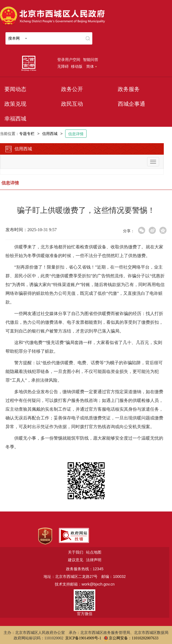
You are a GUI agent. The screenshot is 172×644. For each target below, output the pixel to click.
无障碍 (63, 66)
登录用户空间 (69, 60)
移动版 (77, 66)
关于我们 (76, 552)
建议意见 (76, 560)
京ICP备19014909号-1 (83, 638)
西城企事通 (131, 104)
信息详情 (76, 134)
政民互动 (72, 104)
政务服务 (129, 89)
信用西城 (50, 134)
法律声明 (94, 560)
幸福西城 (15, 119)
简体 (91, 66)
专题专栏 (27, 134)
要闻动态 (15, 89)
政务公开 (72, 89)
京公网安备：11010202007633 (134, 638)
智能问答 (91, 60)
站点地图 (94, 552)
